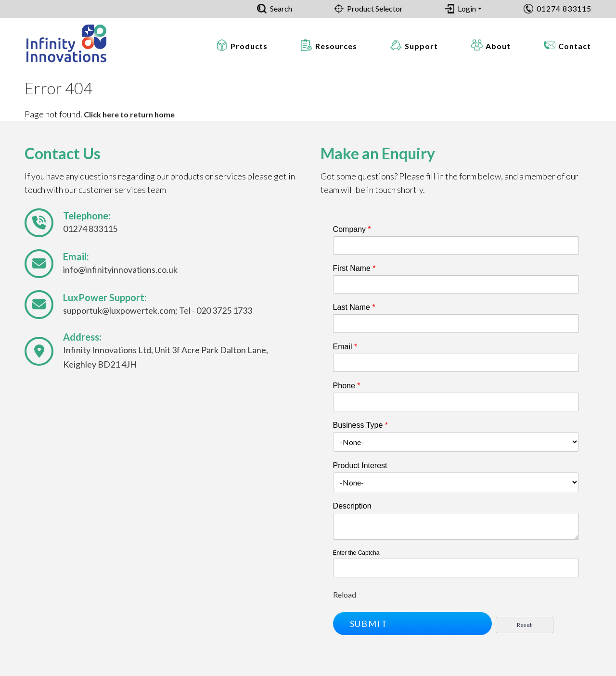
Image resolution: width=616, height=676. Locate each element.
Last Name (354, 307)
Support (421, 46)
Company (352, 229)
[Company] (456, 245)
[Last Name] (456, 323)
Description (352, 506)
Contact (575, 46)
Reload (345, 594)
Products (249, 46)
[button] (412, 624)
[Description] (456, 527)
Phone (347, 386)
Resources (336, 46)
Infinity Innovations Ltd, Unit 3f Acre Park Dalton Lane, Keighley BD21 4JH (166, 357)
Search (281, 8)
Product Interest (360, 466)
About (498, 46)
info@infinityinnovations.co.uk (120, 269)
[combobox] (456, 442)
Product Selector (375, 8)
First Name (354, 268)
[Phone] (456, 402)
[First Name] (456, 284)
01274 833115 (564, 8)
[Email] (456, 363)
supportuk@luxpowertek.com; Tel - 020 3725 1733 (158, 310)
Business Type (360, 425)
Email (345, 347)
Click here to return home (129, 114)
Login (467, 8)
